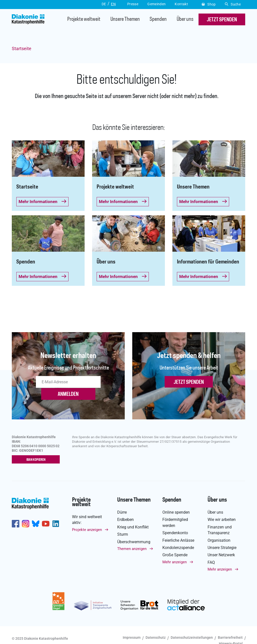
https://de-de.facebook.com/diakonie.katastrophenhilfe (16, 513)
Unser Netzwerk (221, 544)
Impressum (132, 627)
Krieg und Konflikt (133, 516)
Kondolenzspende (178, 537)
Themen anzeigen (132, 538)
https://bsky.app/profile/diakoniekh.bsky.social (36, 513)
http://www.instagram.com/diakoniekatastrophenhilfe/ (26, 513)
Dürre (122, 501)
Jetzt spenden (189, 383)
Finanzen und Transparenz (220, 519)
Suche (233, 4)
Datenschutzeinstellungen (192, 627)
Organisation (219, 529)
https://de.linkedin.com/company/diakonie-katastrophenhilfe (56, 513)
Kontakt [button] (181, 4)
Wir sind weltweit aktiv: (87, 509)
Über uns (181, 20)
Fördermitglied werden (175, 512)
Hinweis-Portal (231, 632)
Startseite (22, 49)
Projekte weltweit (80, 20)
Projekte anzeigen (87, 519)
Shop (209, 4)
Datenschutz (156, 627)
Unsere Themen (121, 20)
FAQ (211, 551)
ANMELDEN (102, 383)
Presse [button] (133, 4)
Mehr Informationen (43, 202)
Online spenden (176, 501)
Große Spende (175, 544)
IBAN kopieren (37, 449)
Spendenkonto (175, 522)
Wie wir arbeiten (222, 509)
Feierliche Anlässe (178, 529)
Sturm (123, 524)
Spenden (154, 20)
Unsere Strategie (222, 537)
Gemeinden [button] (156, 4)
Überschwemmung (134, 531)
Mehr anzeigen (175, 551)
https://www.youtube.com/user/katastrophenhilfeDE (46, 513)
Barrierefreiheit (230, 627)
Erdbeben (125, 509)
